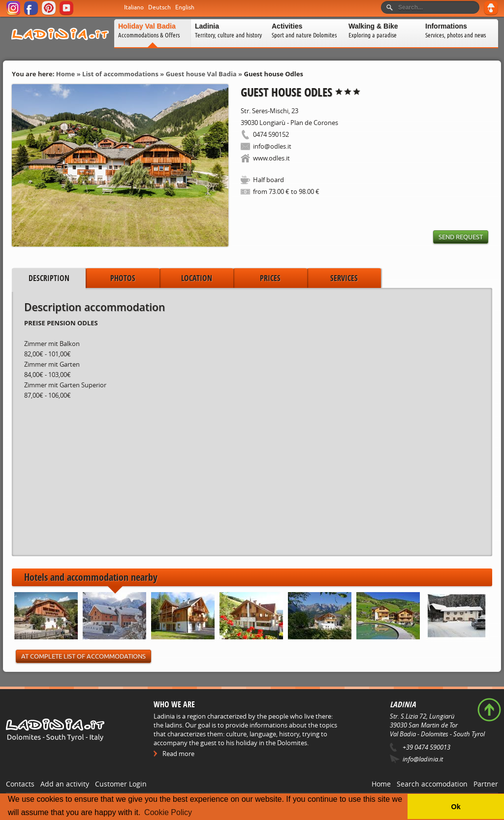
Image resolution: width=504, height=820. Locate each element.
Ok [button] (456, 807)
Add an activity (65, 784)
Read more (178, 754)
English (185, 7)
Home (65, 74)
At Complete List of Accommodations (83, 656)
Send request (461, 237)
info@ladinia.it (423, 759)
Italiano (134, 7)
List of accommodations (120, 74)
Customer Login (121, 784)
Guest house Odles (273, 74)
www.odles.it (271, 158)
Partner (486, 784)
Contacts (20, 784)
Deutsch (159, 7)
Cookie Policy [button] (168, 812)
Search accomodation (432, 784)
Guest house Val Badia (201, 74)
